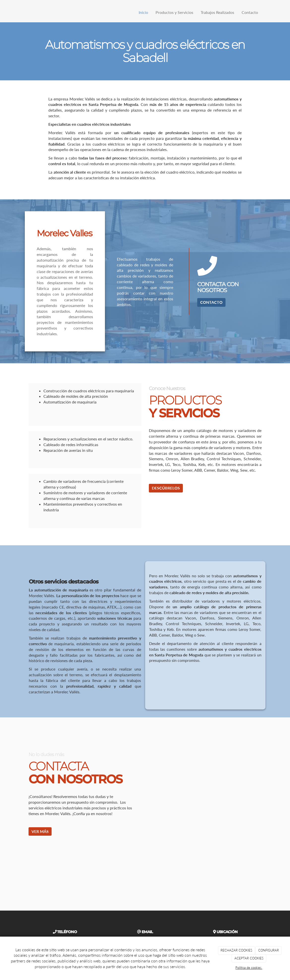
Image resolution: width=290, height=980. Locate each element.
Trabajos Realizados (217, 12)
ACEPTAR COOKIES (249, 958)
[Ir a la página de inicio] (24, 12)
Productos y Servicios (174, 12)
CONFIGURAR (269, 950)
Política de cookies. (249, 968)
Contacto (250, 12)
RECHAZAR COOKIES (236, 950)
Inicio (143, 12)
